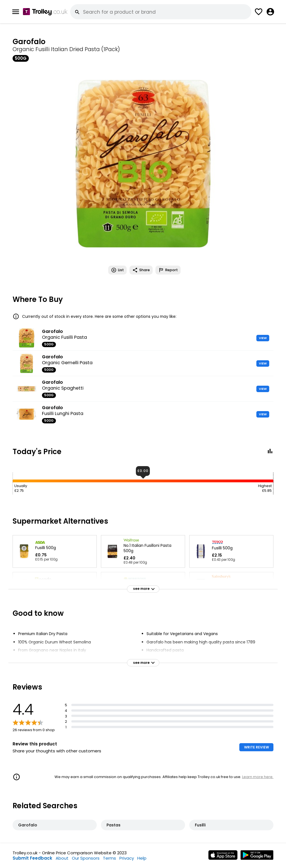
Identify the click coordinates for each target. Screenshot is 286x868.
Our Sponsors (86, 858)
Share (141, 270)
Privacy (127, 858)
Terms (109, 858)
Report (168, 270)
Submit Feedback (32, 858)
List (117, 270)
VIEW (263, 338)
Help (142, 858)
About (62, 858)
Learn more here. (258, 777)
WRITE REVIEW (257, 747)
